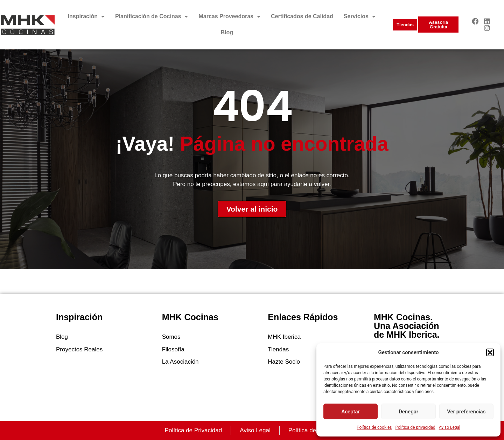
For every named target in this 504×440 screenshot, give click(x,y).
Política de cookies (374, 427)
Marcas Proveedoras (229, 16)
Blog (227, 32)
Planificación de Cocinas (152, 16)
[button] (490, 352)
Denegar (408, 412)
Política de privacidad (415, 427)
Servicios (360, 16)
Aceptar (351, 412)
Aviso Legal (450, 427)
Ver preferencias (466, 412)
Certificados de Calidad (302, 16)
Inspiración (86, 16)
